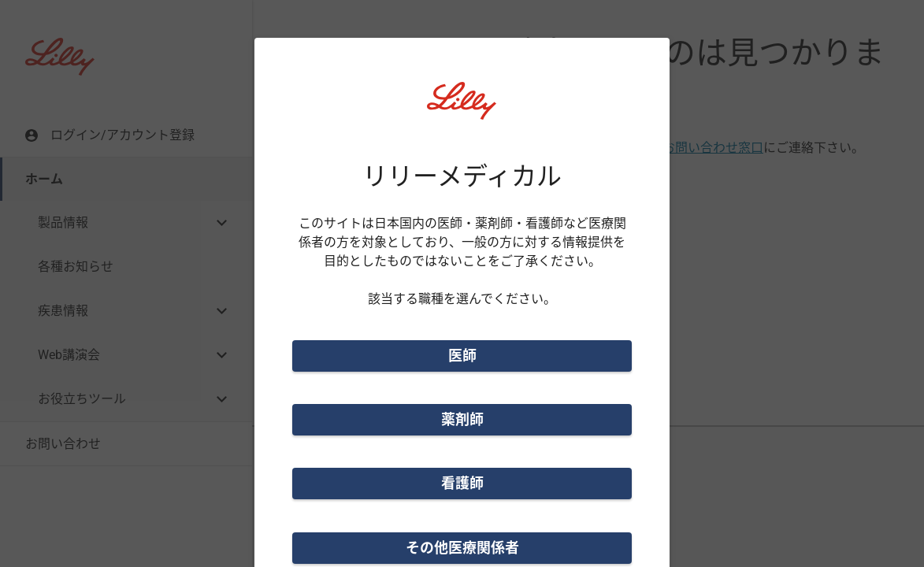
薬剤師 (462, 419)
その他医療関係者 (462, 548)
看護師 (462, 483)
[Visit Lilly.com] (462, 110)
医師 (462, 356)
